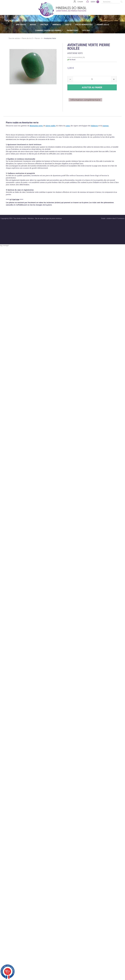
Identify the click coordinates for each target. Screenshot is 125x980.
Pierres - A (38, 38)
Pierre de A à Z (27, 38)
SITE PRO (86, 30)
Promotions (72, 30)
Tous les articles (14, 38)
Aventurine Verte (50, 38)
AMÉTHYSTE (21, 25)
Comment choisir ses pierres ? (49, 30)
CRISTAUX (44, 25)
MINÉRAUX (57, 25)
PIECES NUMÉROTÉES (84, 25)
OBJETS (68, 25)
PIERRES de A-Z (103, 25)
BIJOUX (33, 25)
